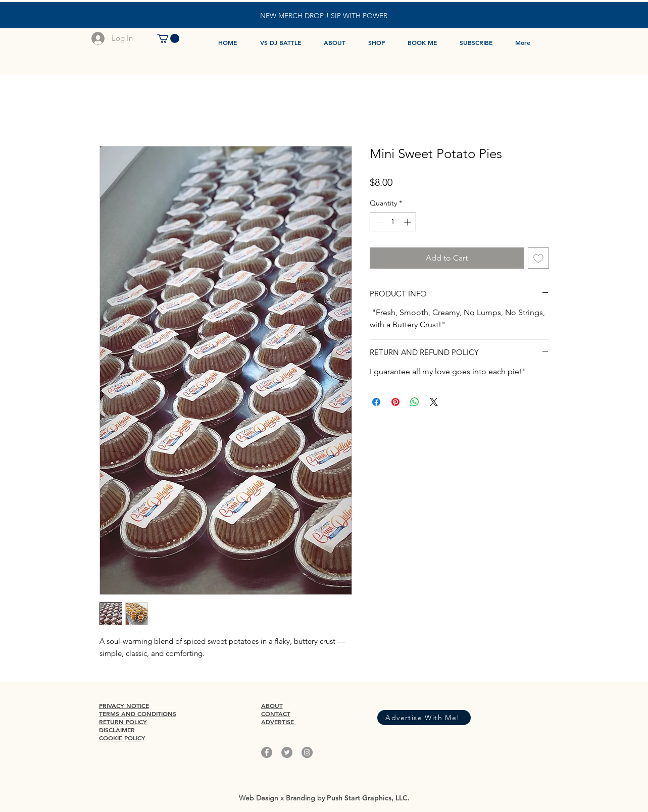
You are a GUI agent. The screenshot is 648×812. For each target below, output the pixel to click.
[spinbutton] (393, 222)
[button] (168, 38)
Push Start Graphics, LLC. (368, 798)
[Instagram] (307, 752)
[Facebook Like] (421, 700)
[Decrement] (378, 222)
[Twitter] (287, 752)
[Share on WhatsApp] (415, 402)
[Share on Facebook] (376, 402)
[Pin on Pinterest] (395, 402)
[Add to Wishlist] (538, 258)
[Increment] (408, 222)
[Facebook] (267, 752)
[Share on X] (434, 402)
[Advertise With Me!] (424, 718)
